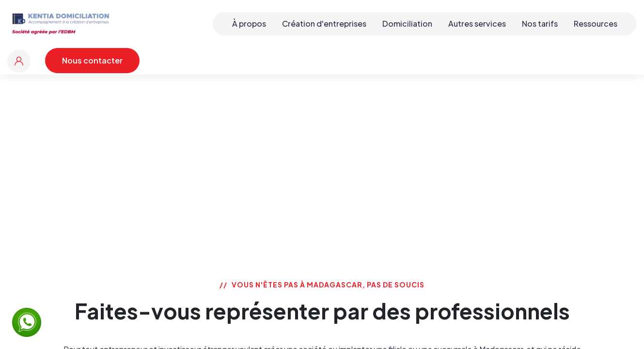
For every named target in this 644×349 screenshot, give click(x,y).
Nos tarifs (540, 24)
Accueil (266, 148)
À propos (249, 24)
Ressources (596, 24)
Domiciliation (407, 24)
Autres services (477, 24)
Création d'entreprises (324, 24)
